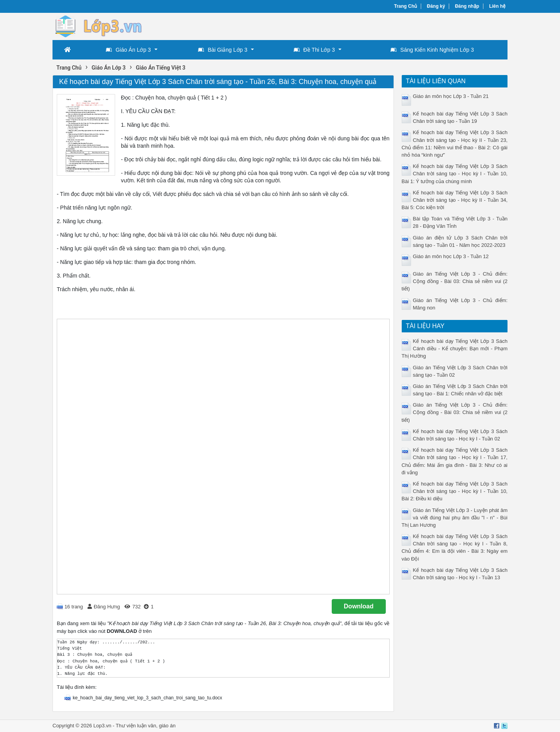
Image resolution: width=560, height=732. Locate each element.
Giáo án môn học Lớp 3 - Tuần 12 (451, 256)
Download (359, 606)
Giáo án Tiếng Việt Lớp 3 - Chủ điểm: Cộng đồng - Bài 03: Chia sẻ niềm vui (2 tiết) (455, 281)
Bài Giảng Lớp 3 (223, 50)
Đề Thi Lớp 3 (314, 50)
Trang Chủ (405, 6)
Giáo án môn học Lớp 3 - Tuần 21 (451, 96)
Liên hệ (497, 6)
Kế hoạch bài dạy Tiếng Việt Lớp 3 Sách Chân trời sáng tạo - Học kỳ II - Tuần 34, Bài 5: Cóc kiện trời (455, 200)
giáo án (167, 726)
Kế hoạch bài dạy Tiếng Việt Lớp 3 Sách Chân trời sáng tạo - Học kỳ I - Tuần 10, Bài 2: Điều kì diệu (455, 491)
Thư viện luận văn (136, 726)
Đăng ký (436, 6)
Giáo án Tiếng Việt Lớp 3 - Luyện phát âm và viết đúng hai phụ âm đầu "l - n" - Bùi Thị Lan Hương (455, 518)
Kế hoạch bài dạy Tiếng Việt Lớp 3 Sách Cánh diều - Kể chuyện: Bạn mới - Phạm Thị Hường (455, 349)
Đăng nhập (467, 6)
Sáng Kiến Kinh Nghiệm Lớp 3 (432, 50)
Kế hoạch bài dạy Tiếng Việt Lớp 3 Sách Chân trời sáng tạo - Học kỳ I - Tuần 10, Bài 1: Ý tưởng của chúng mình (455, 174)
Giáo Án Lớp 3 (128, 50)
